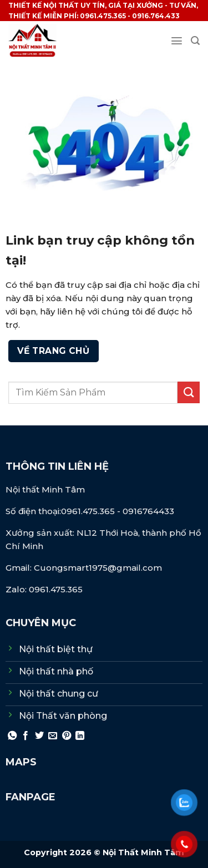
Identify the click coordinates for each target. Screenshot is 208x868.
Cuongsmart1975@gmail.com (98, 568)
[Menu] (177, 41)
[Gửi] (189, 392)
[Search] (195, 41)
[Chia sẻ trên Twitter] (39, 736)
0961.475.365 (89, 511)
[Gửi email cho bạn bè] (53, 736)
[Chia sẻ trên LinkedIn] (80, 736)
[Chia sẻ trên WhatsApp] (12, 736)
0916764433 (148, 511)
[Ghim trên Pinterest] (67, 736)
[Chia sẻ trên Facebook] (26, 736)
